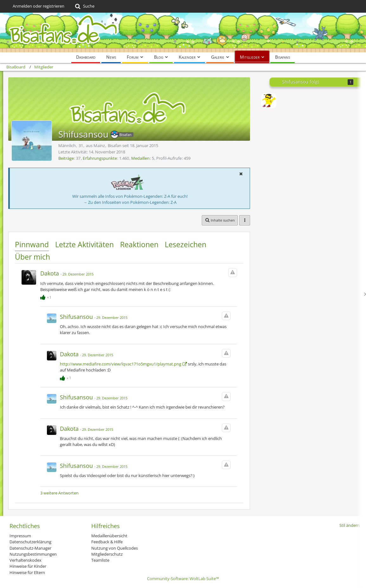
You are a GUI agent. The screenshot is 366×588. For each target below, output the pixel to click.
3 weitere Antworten (59, 493)
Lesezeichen (186, 244)
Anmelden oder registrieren (39, 6)
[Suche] (84, 6)
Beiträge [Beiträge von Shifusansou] (66, 158)
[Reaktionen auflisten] (47, 296)
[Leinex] (269, 101)
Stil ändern (350, 525)
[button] (241, 174)
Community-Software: (183, 578)
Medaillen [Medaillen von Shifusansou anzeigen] (140, 158)
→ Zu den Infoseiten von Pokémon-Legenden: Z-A (130, 202)
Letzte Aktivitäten (84, 244)
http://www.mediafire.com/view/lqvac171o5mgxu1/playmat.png (121, 364)
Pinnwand (32, 244)
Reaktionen (139, 244)
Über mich (32, 257)
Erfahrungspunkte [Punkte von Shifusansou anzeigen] (100, 158)
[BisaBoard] (183, 32)
